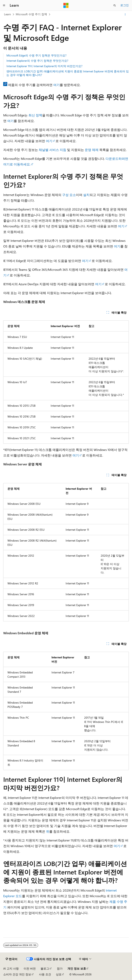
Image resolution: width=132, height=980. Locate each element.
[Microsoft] (66, 5)
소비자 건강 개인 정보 (17, 974)
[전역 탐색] (4, 5)
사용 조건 (45, 974)
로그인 (125, 5)
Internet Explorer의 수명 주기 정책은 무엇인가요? (37, 61)
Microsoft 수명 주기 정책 (31, 14)
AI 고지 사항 (11, 968)
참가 (60, 968)
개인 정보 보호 (77, 968)
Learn (7, 14)
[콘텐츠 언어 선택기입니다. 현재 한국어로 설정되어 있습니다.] (12, 959)
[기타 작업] (125, 14)
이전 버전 (30, 968)
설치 (86, 195)
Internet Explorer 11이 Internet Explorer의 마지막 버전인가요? (44, 66)
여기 (57, 85)
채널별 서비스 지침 (52, 150)
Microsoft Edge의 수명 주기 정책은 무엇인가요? (36, 55)
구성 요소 (69, 195)
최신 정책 (35, 115)
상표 (59, 974)
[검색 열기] (115, 5)
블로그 (45, 968)
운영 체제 (92, 150)
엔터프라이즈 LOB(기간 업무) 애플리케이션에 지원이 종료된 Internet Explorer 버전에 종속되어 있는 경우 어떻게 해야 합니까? (68, 73)
